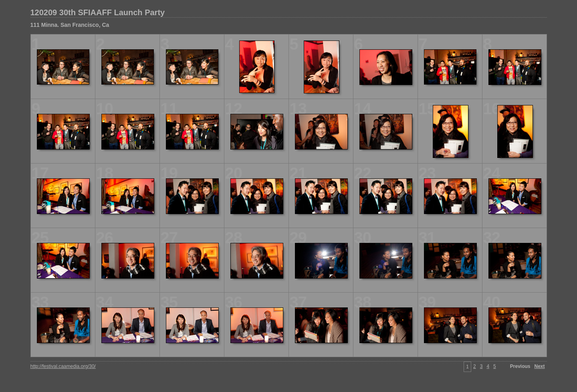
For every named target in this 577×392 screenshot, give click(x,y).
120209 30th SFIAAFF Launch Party (98, 12)
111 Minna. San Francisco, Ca (70, 25)
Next (539, 366)
